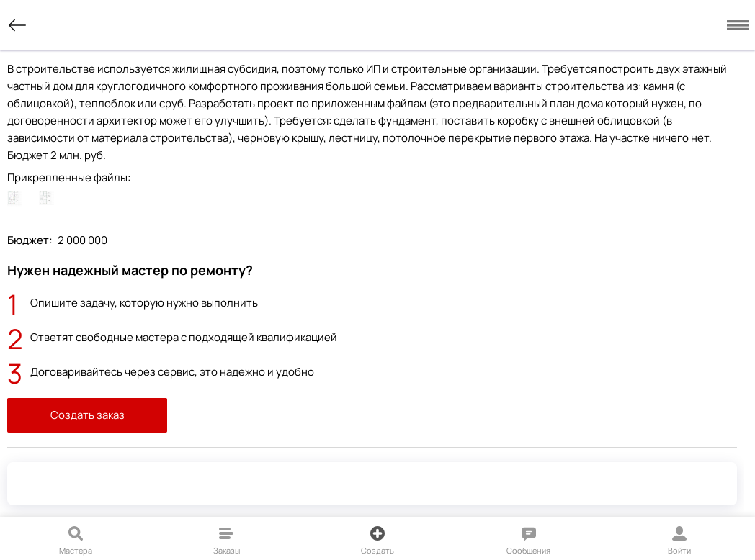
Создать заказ (88, 415)
